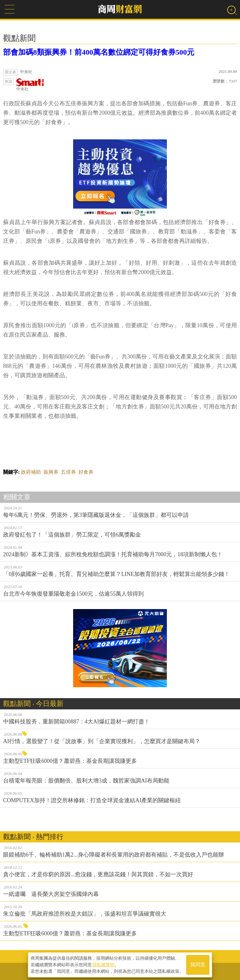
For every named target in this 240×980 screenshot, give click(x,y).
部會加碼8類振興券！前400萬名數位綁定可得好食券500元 (99, 52)
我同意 (198, 965)
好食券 (86, 472)
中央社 (30, 85)
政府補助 (31, 472)
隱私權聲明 (103, 965)
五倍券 (68, 472)
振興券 (51, 472)
